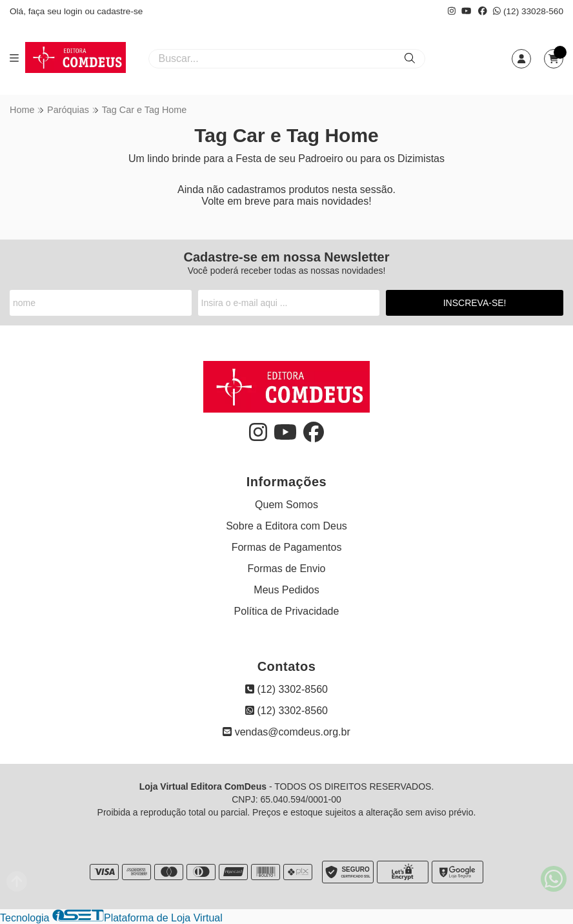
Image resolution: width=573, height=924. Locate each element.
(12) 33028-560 (528, 11)
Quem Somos (286, 505)
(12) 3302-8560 (286, 689)
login (75, 11)
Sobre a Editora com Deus (286, 526)
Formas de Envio (287, 569)
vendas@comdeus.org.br (286, 732)
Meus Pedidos (286, 590)
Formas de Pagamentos (287, 547)
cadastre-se (120, 11)
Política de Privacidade (287, 611)
